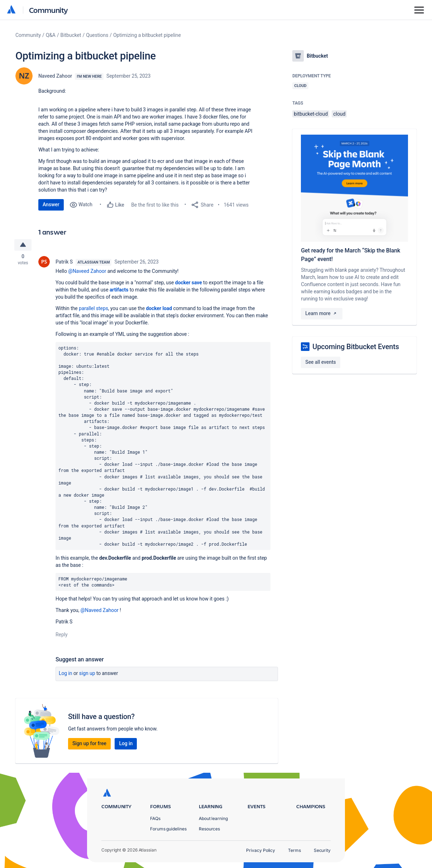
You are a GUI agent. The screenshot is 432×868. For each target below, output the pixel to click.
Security (322, 850)
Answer (51, 204)
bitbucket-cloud (311, 114)
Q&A (51, 35)
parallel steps (93, 309)
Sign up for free (89, 744)
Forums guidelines (168, 829)
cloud (339, 114)
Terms (294, 850)
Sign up (87, 674)
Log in (66, 674)
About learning (213, 818)
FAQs (155, 818)
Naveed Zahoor (55, 76)
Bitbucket (71, 35)
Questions (97, 35)
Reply (62, 635)
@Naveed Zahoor (87, 271)
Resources (209, 829)
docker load (159, 309)
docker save (189, 283)
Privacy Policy (261, 850)
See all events (320, 362)
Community (49, 10)
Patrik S (64, 262)
